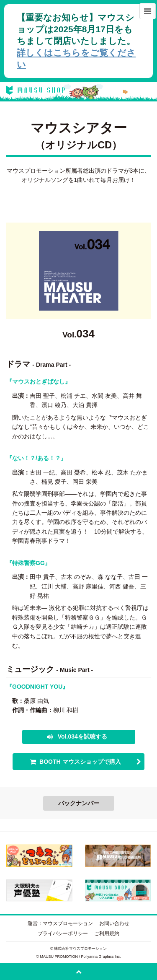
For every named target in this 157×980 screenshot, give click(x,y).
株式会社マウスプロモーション (80, 949)
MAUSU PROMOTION (59, 957)
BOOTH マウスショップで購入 (80, 762)
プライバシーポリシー (63, 933)
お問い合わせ (114, 923)
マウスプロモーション (68, 923)
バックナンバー (79, 803)
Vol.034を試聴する (82, 736)
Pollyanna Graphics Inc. (101, 957)
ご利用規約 (107, 933)
